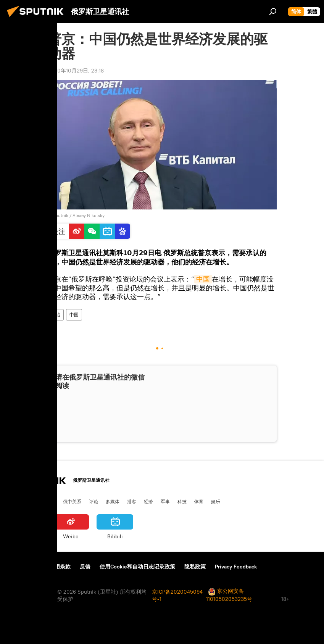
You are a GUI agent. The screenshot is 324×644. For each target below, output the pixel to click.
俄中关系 (72, 501)
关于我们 (19, 567)
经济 (148, 501)
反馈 (85, 567)
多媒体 (113, 501)
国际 (51, 501)
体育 (199, 501)
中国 (203, 279)
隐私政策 (195, 567)
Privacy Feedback (236, 567)
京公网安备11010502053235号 (229, 595)
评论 (93, 501)
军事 (165, 501)
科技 (182, 501)
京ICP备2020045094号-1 (177, 595)
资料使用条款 (55, 567)
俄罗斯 (32, 501)
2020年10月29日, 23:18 (76, 71)
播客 (132, 501)
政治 (56, 315)
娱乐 (216, 501)
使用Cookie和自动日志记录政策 (137, 567)
